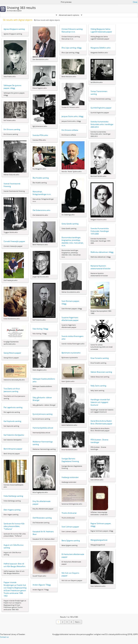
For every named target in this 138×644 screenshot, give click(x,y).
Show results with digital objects (47, 20)
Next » (78, 622)
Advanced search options (69, 15)
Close (135, 2)
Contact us (4, 637)
